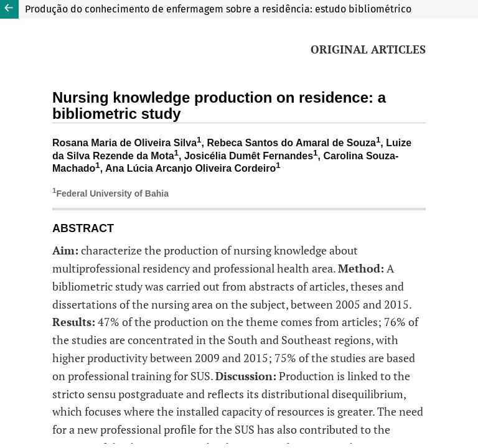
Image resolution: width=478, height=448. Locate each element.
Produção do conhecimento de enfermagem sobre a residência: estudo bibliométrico (218, 9)
